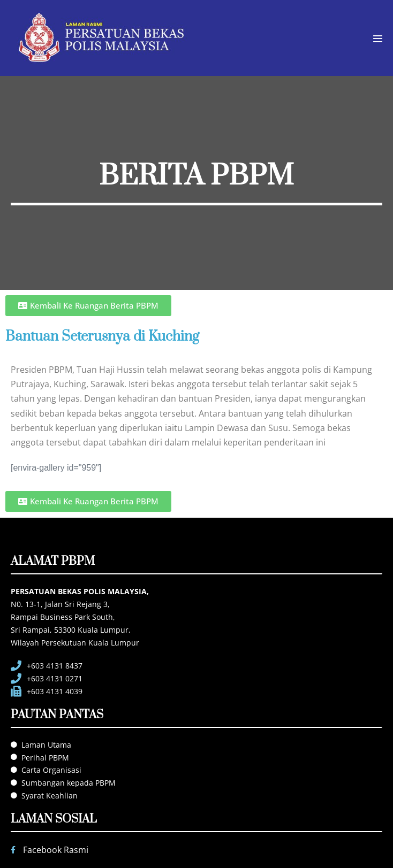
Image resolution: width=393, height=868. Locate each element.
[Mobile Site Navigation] (378, 39)
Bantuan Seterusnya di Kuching (102, 337)
